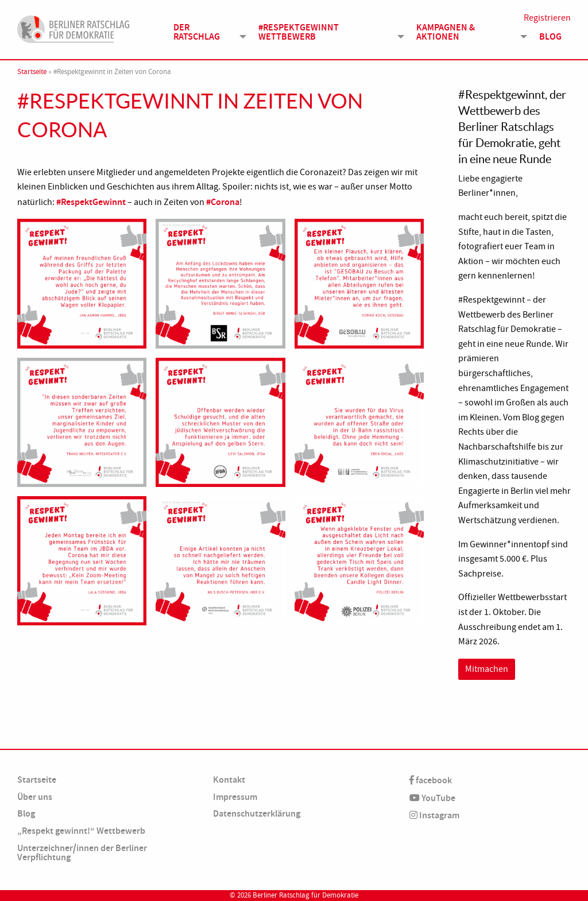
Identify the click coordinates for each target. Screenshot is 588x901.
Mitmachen (487, 669)
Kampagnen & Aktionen (446, 32)
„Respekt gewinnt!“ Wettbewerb (81, 831)
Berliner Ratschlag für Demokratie (305, 895)
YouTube (432, 798)
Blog (550, 37)
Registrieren (547, 18)
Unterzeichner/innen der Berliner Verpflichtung (82, 852)
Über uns (35, 797)
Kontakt (229, 780)
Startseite (32, 72)
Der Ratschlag (197, 32)
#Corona (223, 202)
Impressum (235, 797)
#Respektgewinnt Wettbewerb (299, 32)
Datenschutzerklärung (257, 813)
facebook (431, 780)
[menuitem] (207, 32)
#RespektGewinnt (91, 202)
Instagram (434, 815)
